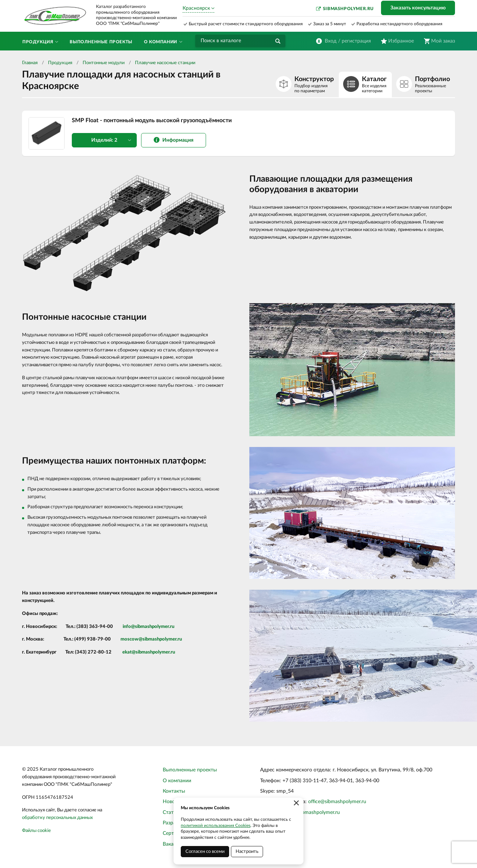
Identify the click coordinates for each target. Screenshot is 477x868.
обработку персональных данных (57, 818)
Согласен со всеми (205, 852)
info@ (129, 627)
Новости (173, 802)
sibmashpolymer (152, 627)
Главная (30, 63)
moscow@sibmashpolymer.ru (151, 639)
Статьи (171, 812)
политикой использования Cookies (216, 825)
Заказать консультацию (418, 8)
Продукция (60, 63)
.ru (172, 627)
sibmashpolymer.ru (348, 9)
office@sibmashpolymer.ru (337, 802)
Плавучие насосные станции (165, 63)
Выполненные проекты (190, 770)
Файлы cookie (36, 831)
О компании (177, 781)
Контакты (174, 791)
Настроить (247, 852)
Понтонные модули (104, 63)
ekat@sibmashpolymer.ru (149, 652)
